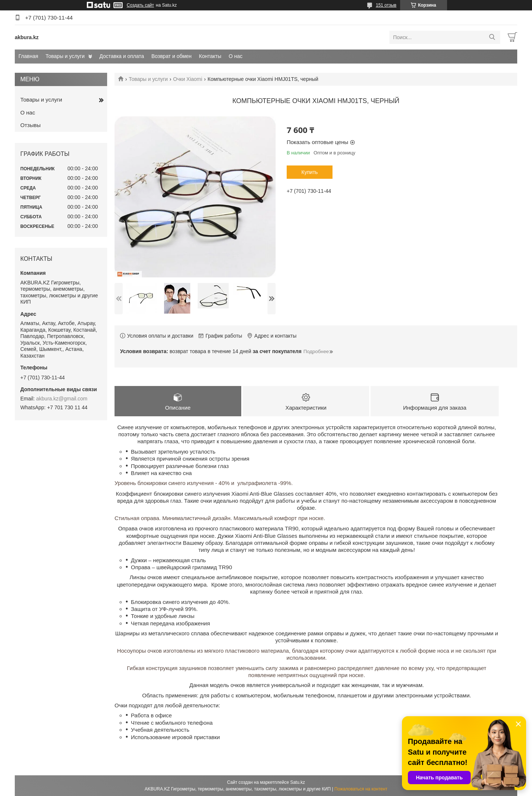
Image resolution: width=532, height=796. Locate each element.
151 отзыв (386, 5)
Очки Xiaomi (188, 79)
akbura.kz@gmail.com (62, 399)
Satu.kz (297, 782)
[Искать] (492, 37)
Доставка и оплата (122, 56)
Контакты (210, 56)
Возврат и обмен (172, 56)
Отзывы (30, 125)
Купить (310, 172)
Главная (28, 56)
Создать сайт (140, 5)
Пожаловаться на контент (361, 789)
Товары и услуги (65, 56)
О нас (236, 56)
